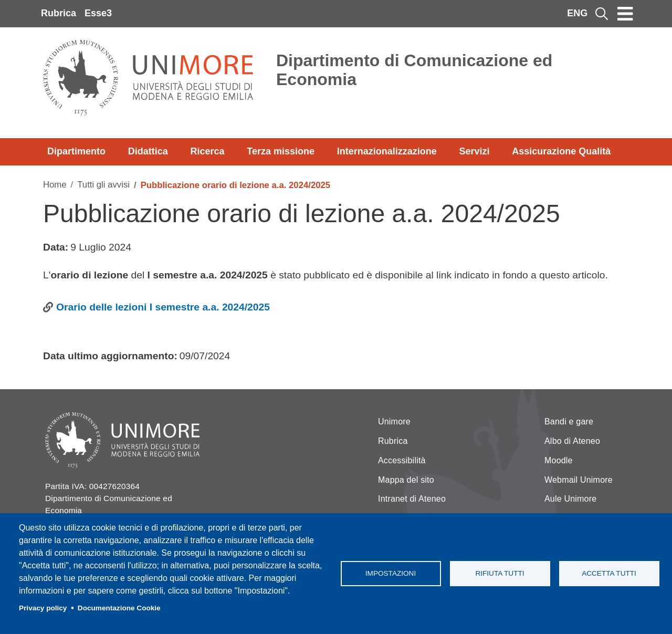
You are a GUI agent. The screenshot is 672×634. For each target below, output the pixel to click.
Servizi (474, 151)
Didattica (148, 151)
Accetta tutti (609, 573)
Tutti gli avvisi (103, 185)
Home (55, 185)
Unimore (394, 422)
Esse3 (98, 13)
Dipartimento (76, 151)
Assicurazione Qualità (561, 151)
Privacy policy (43, 608)
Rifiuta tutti (500, 573)
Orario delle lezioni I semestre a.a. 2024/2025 (163, 307)
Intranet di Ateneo (412, 499)
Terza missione (281, 151)
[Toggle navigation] (625, 14)
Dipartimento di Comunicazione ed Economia (414, 70)
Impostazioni (391, 573)
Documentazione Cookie (119, 608)
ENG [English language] (577, 13)
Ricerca (207, 151)
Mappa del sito (406, 480)
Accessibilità (402, 460)
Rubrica (59, 13)
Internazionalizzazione (387, 151)
